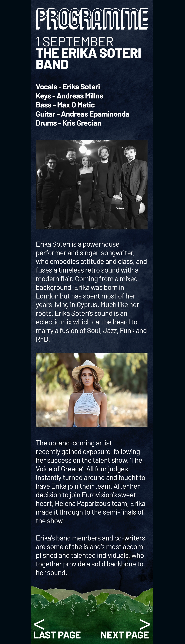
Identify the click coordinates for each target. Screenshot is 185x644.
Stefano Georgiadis (123, 631)
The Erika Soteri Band (61, 631)
